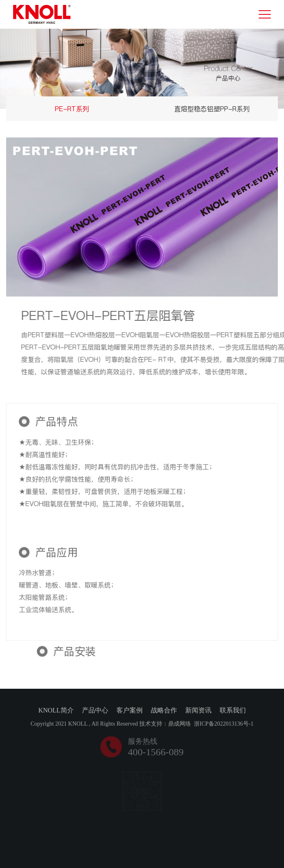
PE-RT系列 (72, 109)
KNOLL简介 (56, 711)
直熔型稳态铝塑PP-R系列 (212, 109)
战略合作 (164, 711)
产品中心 (95, 711)
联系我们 (233, 711)
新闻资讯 (198, 711)
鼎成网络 (179, 725)
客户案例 (130, 711)
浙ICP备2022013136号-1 (224, 725)
